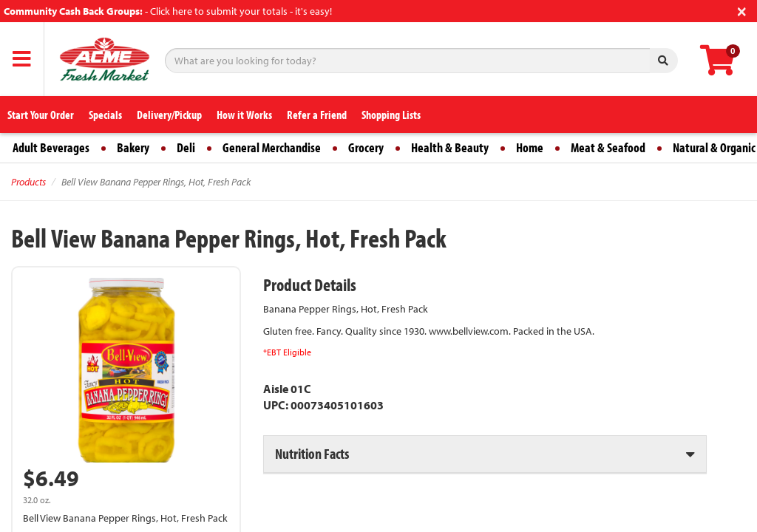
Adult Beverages (51, 147)
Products (28, 182)
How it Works (244, 115)
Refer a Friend (317, 115)
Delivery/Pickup (169, 115)
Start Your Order (41, 115)
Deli (186, 147)
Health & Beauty (450, 147)
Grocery (366, 147)
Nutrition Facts (312, 453)
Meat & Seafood (608, 147)
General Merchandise (272, 147)
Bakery (133, 147)
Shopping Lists (391, 115)
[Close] (742, 10)
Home (530, 147)
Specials (105, 115)
